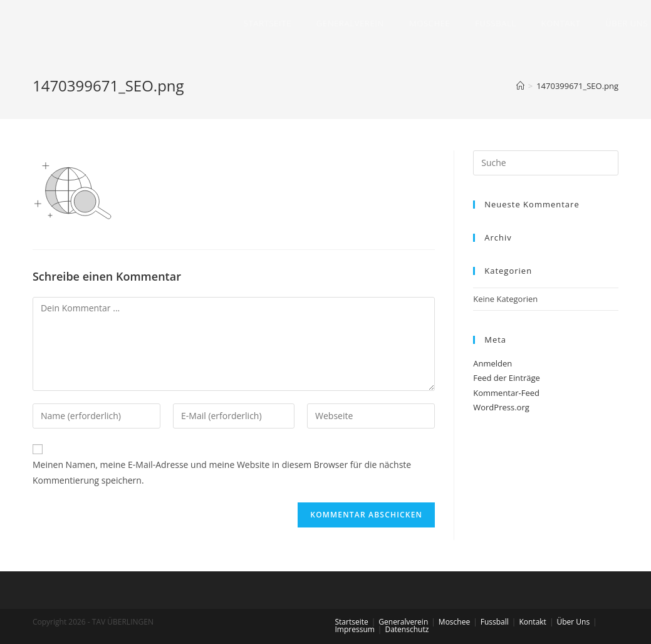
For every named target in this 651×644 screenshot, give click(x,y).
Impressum (355, 629)
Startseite (352, 622)
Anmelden (492, 363)
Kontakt (532, 622)
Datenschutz (407, 629)
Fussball (495, 622)
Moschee (454, 622)
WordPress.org (501, 407)
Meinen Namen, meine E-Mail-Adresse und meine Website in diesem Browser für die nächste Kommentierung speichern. (222, 472)
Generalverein (403, 622)
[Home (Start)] (520, 86)
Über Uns (573, 622)
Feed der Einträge (507, 378)
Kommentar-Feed (506, 393)
